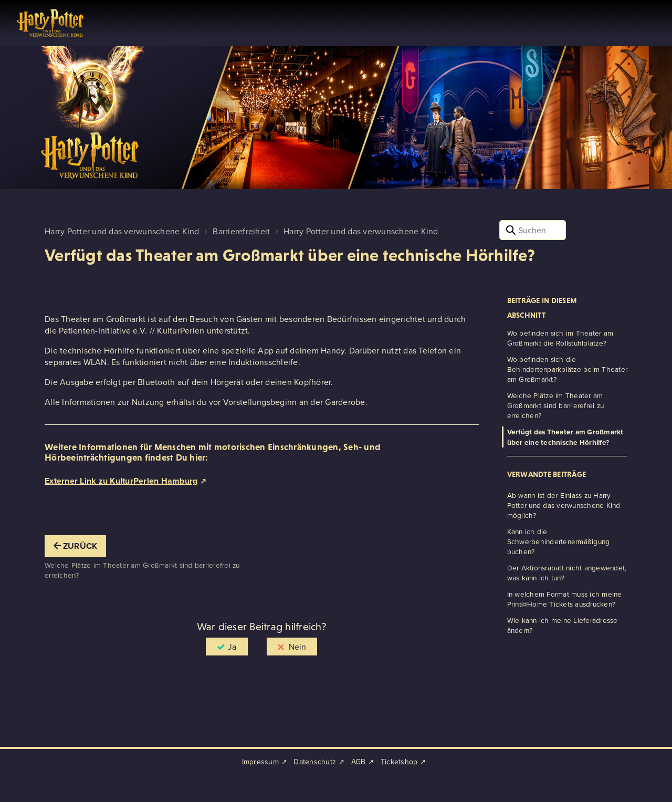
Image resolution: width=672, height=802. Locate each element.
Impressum (260, 762)
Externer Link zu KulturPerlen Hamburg (121, 481)
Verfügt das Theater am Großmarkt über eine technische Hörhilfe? (565, 437)
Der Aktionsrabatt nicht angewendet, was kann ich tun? (567, 572)
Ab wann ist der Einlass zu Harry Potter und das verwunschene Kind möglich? (564, 505)
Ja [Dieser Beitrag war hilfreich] (232, 647)
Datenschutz (315, 762)
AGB (359, 762)
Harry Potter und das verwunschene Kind (122, 231)
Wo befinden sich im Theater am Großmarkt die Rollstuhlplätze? (560, 338)
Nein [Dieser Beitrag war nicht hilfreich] (297, 647)
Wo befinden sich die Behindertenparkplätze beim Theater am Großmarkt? (568, 369)
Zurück (75, 546)
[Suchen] (533, 230)
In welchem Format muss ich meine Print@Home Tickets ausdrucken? (565, 599)
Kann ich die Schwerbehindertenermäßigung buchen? (559, 541)
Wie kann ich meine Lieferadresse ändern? (563, 625)
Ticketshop (399, 762)
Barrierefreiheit (241, 231)
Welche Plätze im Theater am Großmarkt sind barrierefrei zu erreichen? (556, 405)
